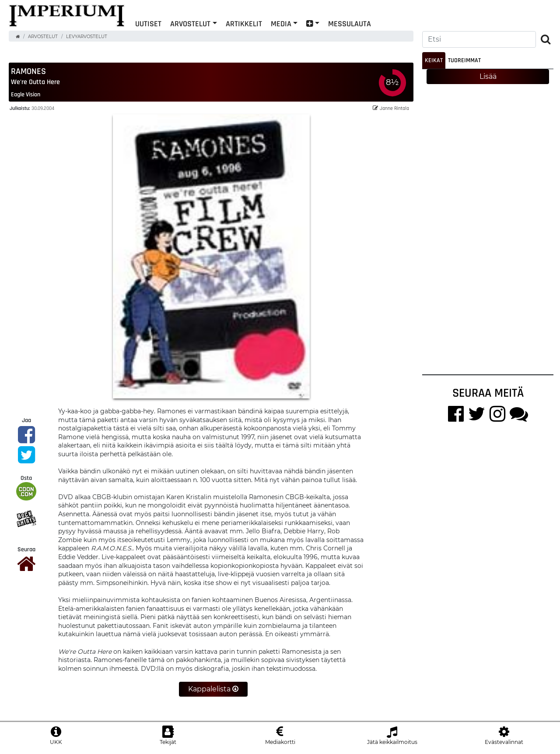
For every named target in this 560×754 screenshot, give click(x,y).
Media (281, 23)
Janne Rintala (391, 108)
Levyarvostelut (87, 37)
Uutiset (148, 23)
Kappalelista (213, 689)
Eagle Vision (26, 94)
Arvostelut (190, 23)
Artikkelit (244, 23)
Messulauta (350, 23)
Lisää (488, 76)
